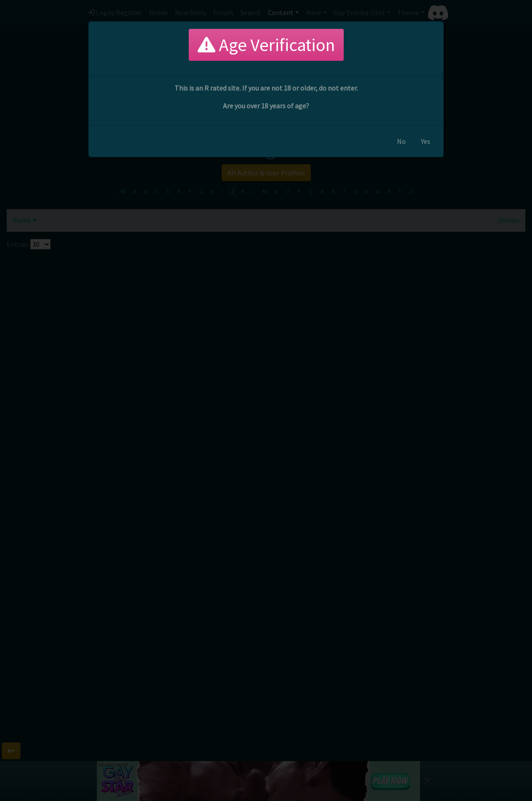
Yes (426, 141)
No (401, 141)
